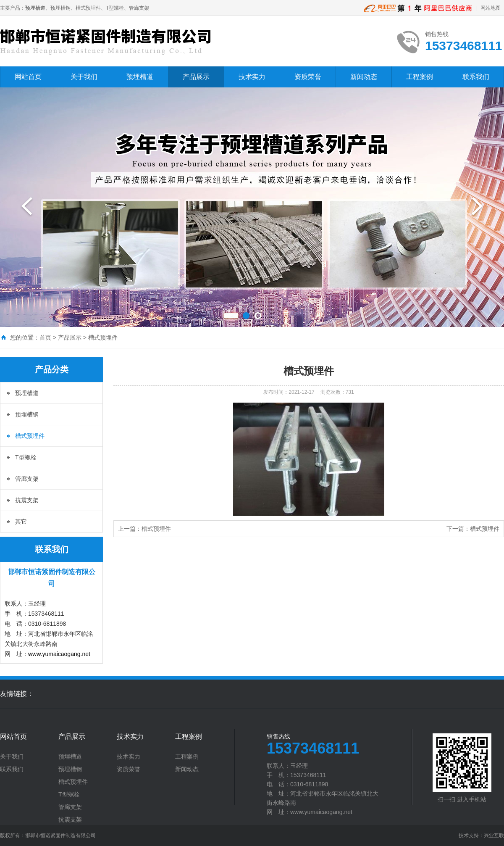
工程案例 (420, 77)
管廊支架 (27, 479)
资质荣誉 (308, 77)
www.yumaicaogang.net (59, 654)
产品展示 (196, 77)
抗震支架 (27, 500)
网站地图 (491, 8)
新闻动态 (364, 77)
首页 (45, 337)
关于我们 (84, 77)
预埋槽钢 (27, 414)
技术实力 (252, 77)
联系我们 (476, 77)
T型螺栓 (26, 457)
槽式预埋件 (103, 337)
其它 (21, 522)
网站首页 (28, 77)
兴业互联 (494, 835)
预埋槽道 (35, 8)
